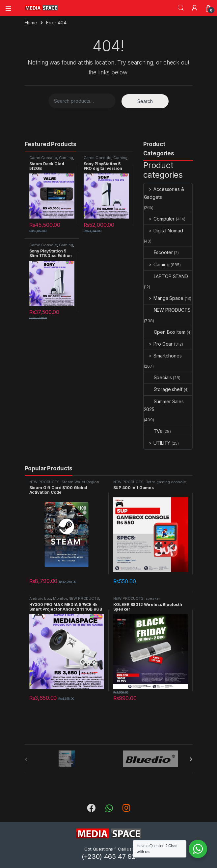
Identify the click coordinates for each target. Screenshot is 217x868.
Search (181, 8)
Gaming (66, 158)
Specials (158, 377)
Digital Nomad (163, 231)
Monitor (60, 598)
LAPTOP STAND (166, 276)
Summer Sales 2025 (164, 405)
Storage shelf (163, 389)
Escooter (158, 252)
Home (31, 23)
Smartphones (163, 356)
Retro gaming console (166, 482)
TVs (153, 431)
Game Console (43, 158)
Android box (40, 598)
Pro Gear (158, 344)
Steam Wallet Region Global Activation (64, 484)
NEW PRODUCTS (167, 310)
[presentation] (191, 759)
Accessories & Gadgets (164, 193)
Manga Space (164, 298)
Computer (159, 219)
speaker (153, 598)
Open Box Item (165, 332)
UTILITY (157, 443)
